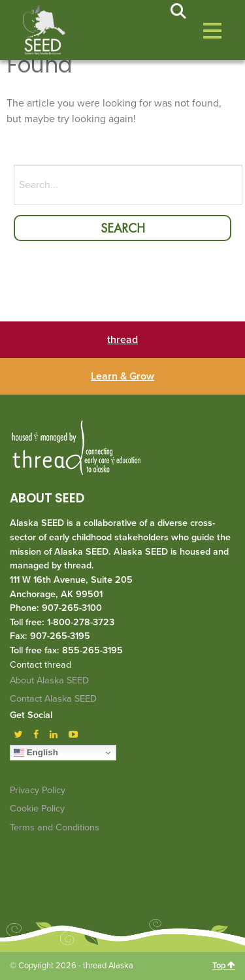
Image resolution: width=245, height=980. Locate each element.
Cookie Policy (37, 808)
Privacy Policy (38, 790)
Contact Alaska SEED (53, 699)
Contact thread (41, 665)
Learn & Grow (122, 376)
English (36, 753)
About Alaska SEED (49, 680)
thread (122, 340)
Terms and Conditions (55, 827)
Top (224, 966)
